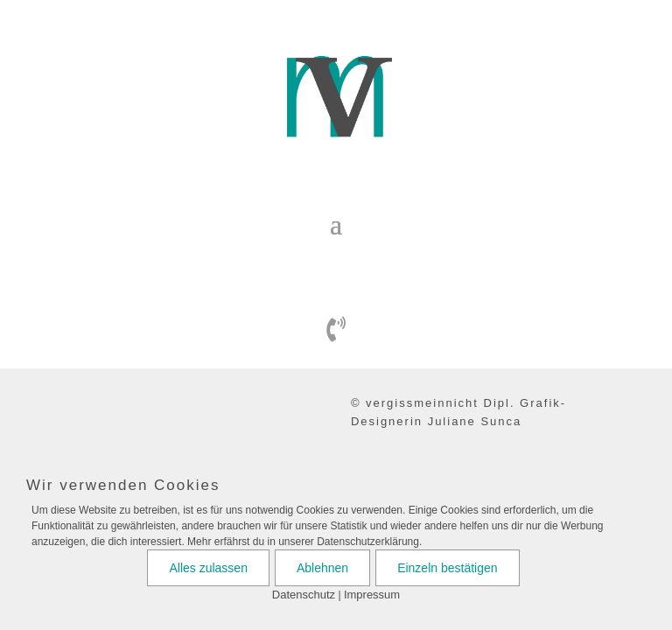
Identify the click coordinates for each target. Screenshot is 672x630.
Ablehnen (322, 568)
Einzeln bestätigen (447, 568)
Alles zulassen (208, 568)
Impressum (372, 595)
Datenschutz (304, 595)
